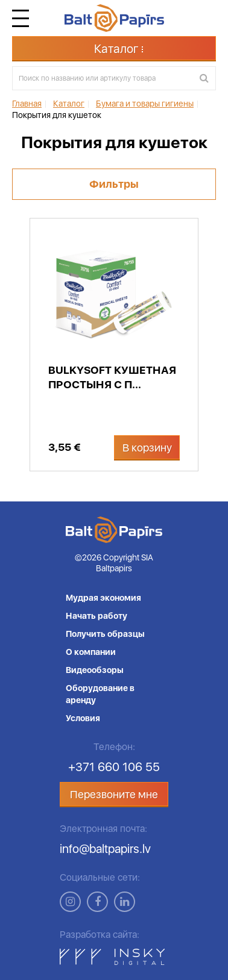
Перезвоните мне (114, 794)
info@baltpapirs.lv (105, 849)
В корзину (147, 448)
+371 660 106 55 (114, 767)
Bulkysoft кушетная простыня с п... (112, 377)
